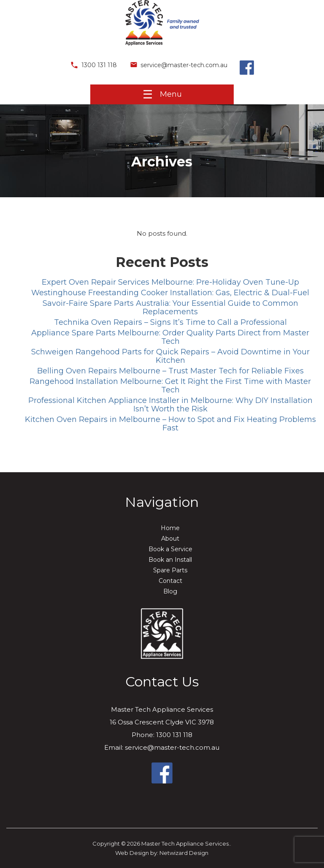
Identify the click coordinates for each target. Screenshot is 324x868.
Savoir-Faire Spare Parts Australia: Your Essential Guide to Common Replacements (170, 307)
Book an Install (170, 560)
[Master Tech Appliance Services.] (162, 48)
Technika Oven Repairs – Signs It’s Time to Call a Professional (170, 322)
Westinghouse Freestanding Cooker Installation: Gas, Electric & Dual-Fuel (170, 293)
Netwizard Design (184, 853)
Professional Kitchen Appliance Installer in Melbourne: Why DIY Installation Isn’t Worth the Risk (170, 405)
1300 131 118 (93, 65)
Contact (170, 581)
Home (170, 528)
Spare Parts (170, 570)
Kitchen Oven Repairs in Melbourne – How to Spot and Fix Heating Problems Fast (170, 424)
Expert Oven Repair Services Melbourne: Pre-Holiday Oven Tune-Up (170, 282)
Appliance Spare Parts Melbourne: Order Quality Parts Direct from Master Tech (170, 337)
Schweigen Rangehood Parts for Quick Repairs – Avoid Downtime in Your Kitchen (170, 356)
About (170, 539)
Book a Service (170, 549)
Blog (170, 591)
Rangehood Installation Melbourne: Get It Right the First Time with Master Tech (170, 386)
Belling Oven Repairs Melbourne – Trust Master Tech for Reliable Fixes (170, 371)
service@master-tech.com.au (178, 65)
